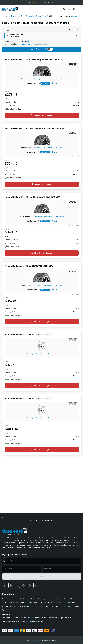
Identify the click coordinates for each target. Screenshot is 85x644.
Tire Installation (64, 603)
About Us (34, 599)
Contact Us (15, 599)
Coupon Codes (37, 603)
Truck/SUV (15, 618)
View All (40, 621)
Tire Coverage (7, 606)
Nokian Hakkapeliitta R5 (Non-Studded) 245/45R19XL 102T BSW (35, 135)
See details (58, 79)
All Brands (6, 599)
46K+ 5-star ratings (17, 540)
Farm (34, 621)
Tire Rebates (25, 599)
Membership (22, 603)
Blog (65, 606)
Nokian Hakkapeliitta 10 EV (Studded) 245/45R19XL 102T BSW (34, 60)
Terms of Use (76, 603)
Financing (42, 599)
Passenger (6, 618)
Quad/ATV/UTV (66, 618)
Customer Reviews (50, 603)
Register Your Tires (9, 603)
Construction (26, 621)
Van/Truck (23, 618)
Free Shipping (57, 606)
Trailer (30, 618)
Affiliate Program (45, 606)
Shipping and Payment (55, 599)
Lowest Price (25, 44)
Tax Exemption (73, 606)
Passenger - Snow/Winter (43, 79)
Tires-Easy (37, 640)
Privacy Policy (18, 606)
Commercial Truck (41, 618)
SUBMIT (42, 577)
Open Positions (8, 610)
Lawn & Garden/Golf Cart (11, 621)
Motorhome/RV (54, 618)
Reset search (72, 30)
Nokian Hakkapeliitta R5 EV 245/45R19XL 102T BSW (29, 287)
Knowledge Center (31, 606)
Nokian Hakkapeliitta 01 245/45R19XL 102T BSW (27, 363)
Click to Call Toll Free (43, 520)
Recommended (11, 44)
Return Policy (69, 599)
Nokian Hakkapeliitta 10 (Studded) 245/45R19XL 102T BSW (32, 211)
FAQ (29, 603)
